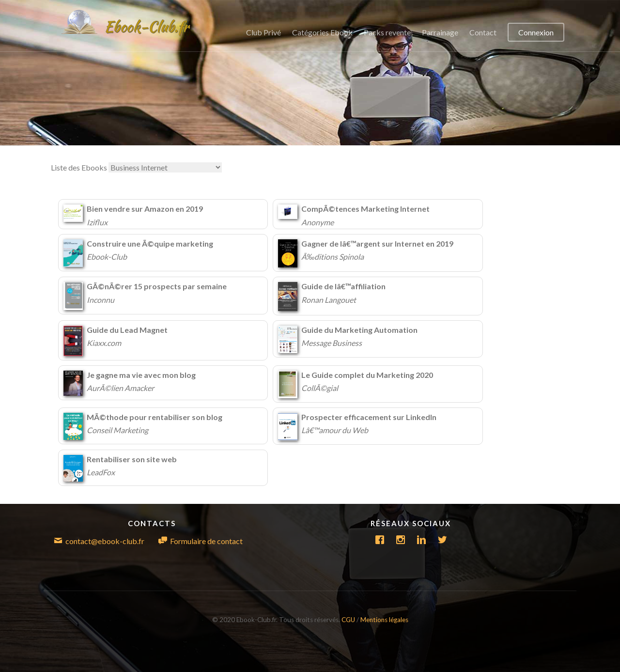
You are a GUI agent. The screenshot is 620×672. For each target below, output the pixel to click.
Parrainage (440, 32)
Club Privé (263, 32)
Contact (483, 32)
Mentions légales (384, 620)
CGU (349, 620)
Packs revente (387, 32)
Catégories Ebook (322, 32)
